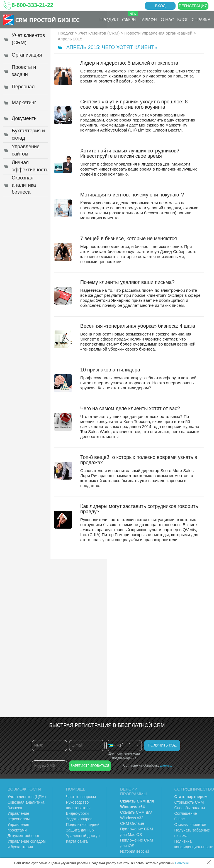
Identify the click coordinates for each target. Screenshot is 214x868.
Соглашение (186, 813)
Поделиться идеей (83, 825)
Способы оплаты (190, 808)
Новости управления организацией (159, 33)
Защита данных (80, 830)
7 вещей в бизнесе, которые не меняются (129, 239)
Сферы (130, 17)
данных (166, 765)
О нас (167, 19)
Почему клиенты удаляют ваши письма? (127, 282)
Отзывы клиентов (190, 825)
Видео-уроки (77, 813)
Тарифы (149, 19)
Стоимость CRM (189, 802)
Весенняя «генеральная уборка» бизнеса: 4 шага (138, 326)
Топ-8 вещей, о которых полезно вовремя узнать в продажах (139, 460)
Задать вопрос (79, 819)
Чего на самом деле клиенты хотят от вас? (130, 409)
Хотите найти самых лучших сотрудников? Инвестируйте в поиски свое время (130, 153)
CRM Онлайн (132, 823)
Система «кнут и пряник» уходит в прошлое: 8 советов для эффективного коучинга (134, 104)
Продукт (109, 19)
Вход (160, 6)
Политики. (182, 863)
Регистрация (193, 6)
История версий (135, 851)
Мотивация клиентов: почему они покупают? (132, 195)
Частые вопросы (81, 797)
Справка (201, 19)
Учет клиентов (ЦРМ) (27, 797)
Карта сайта (77, 841)
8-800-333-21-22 (32, 5)
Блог (183, 19)
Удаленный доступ (83, 836)
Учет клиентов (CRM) (99, 33)
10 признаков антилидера (110, 370)
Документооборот (24, 836)
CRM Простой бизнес (47, 20)
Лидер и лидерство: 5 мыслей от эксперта (129, 63)
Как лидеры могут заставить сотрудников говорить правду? (139, 509)
